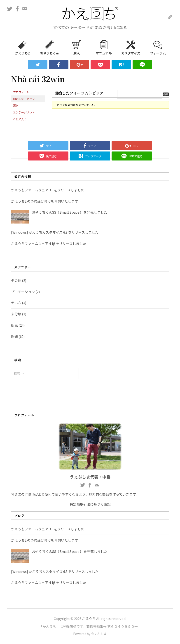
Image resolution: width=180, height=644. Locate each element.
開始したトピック (24, 99)
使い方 (16, 303)
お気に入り (20, 119)
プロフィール (21, 92)
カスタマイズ (131, 47)
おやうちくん (49, 47)
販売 (14, 325)
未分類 (16, 314)
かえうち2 (22, 47)
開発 (14, 336)
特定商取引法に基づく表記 (90, 504)
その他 (16, 280)
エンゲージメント (24, 112)
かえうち (89, 618)
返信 (16, 105)
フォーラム (158, 47)
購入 (77, 47)
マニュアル (104, 47)
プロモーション (23, 292)
